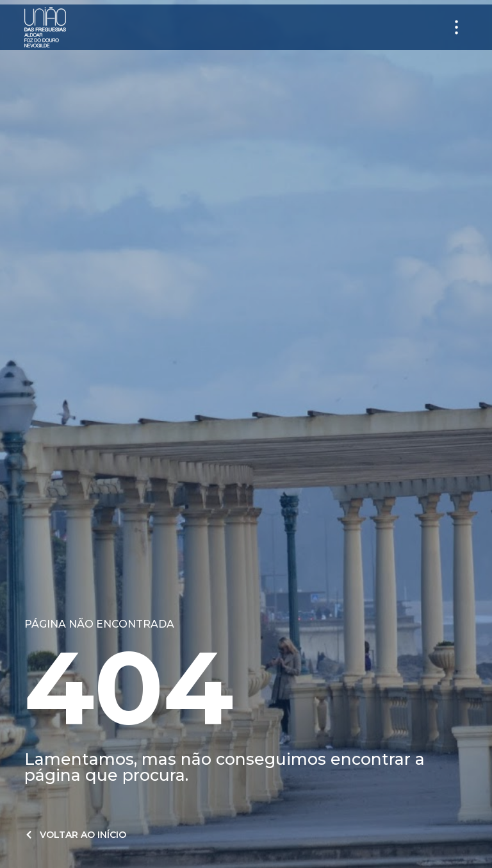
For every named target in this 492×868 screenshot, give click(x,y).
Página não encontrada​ (99, 624)
